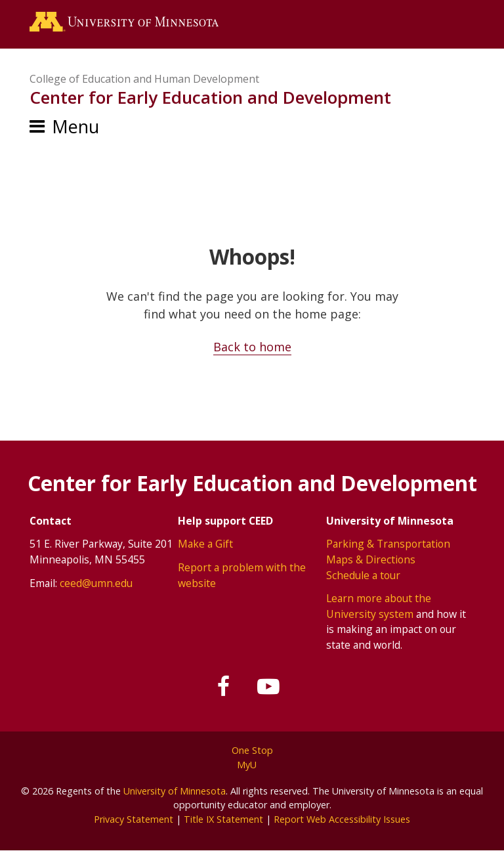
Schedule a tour (363, 575)
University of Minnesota (175, 791)
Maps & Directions (371, 559)
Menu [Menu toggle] (75, 126)
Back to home (252, 347)
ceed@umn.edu (96, 583)
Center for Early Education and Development (210, 97)
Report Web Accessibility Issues (342, 819)
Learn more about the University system (379, 606)
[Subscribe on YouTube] (268, 687)
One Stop (252, 750)
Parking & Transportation (388, 544)
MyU (252, 765)
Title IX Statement (223, 819)
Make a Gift (205, 544)
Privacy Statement (134, 819)
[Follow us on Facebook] (224, 687)
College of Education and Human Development (144, 79)
